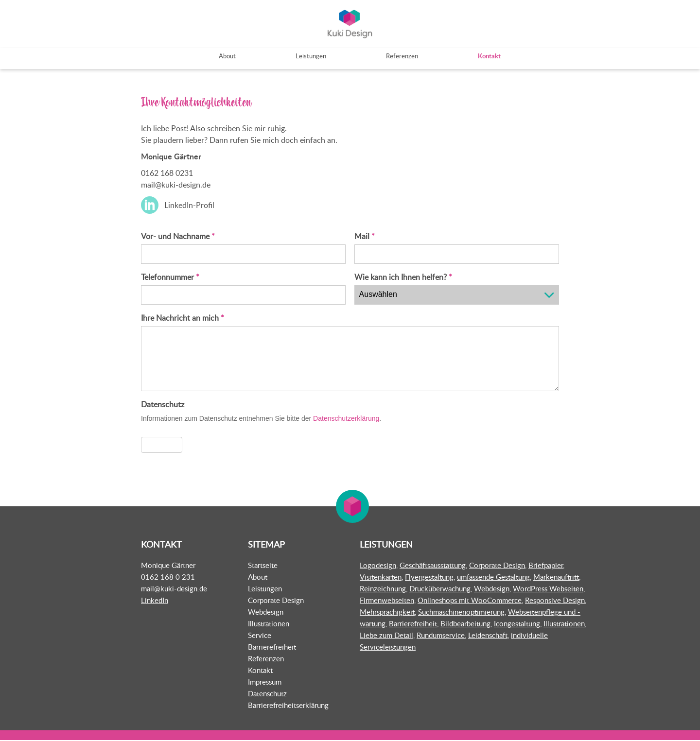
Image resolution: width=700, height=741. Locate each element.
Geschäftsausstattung (433, 566)
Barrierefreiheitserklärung (288, 706)
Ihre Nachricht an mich (183, 319)
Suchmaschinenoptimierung (461, 613)
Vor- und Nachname (178, 237)
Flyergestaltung (429, 578)
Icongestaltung (517, 624)
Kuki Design (350, 25)
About (258, 578)
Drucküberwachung (440, 589)
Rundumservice (441, 636)
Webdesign (266, 613)
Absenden (162, 445)
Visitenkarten (381, 578)
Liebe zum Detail (386, 636)
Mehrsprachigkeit (387, 613)
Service (260, 636)
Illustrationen (269, 624)
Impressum (265, 683)
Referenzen (266, 659)
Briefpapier (546, 566)
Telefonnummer (170, 278)
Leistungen (265, 589)
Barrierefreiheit (272, 648)
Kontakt (260, 671)
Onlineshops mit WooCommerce (470, 601)
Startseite (263, 566)
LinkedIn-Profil (189, 206)
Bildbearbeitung (465, 624)
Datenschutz (267, 694)
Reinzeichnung (383, 589)
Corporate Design (276, 601)
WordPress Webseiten (548, 589)
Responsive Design (555, 601)
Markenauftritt (556, 578)
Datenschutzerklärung (346, 419)
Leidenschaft (488, 636)
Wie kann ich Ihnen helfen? (403, 278)
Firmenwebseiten (387, 601)
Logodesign (378, 566)
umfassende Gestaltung (493, 578)
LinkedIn (155, 601)
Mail (365, 237)
